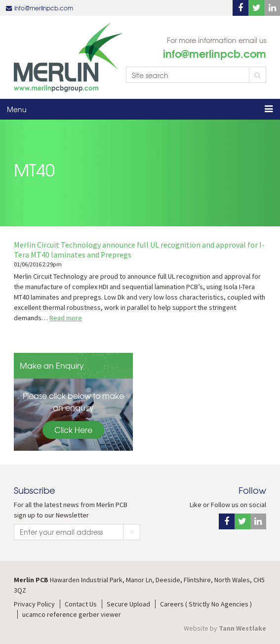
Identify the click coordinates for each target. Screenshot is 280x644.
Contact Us (81, 604)
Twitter (256, 8)
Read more (66, 318)
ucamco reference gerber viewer (72, 614)
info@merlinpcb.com (44, 8)
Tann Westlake (242, 628)
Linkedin (272, 8)
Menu (17, 109)
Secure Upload (128, 604)
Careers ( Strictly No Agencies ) (206, 604)
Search (258, 75)
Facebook (240, 8)
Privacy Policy (34, 604)
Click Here (73, 429)
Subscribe (132, 532)
